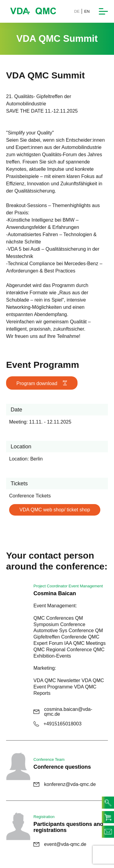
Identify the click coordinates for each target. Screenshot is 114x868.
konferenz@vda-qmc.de (65, 784)
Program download (42, 383)
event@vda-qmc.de (60, 844)
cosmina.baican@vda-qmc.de (63, 712)
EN (87, 11)
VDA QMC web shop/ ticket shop (55, 510)
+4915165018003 (57, 724)
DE (77, 11)
